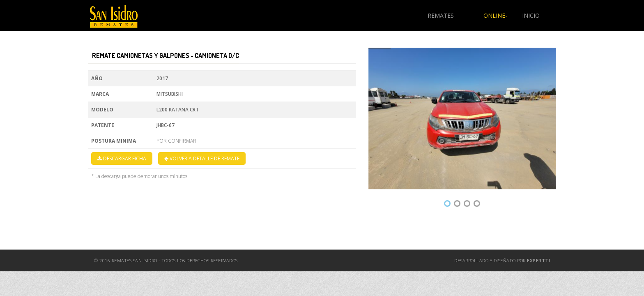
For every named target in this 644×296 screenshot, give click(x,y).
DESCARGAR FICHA (122, 158)
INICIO (531, 15)
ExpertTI (538, 260)
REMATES (441, 15)
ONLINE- (495, 15)
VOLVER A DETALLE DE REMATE (202, 158)
